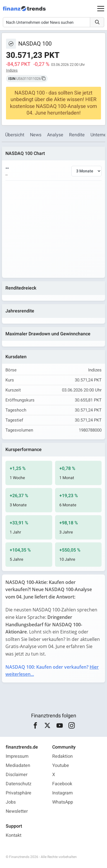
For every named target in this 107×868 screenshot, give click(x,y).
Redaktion (62, 756)
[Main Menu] (101, 9)
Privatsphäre (19, 793)
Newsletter (17, 811)
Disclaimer (17, 775)
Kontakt (14, 835)
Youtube (61, 765)
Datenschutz (19, 784)
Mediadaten (18, 765)
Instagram (62, 793)
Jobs (11, 802)
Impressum (17, 756)
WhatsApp (63, 802)
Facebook (62, 784)
